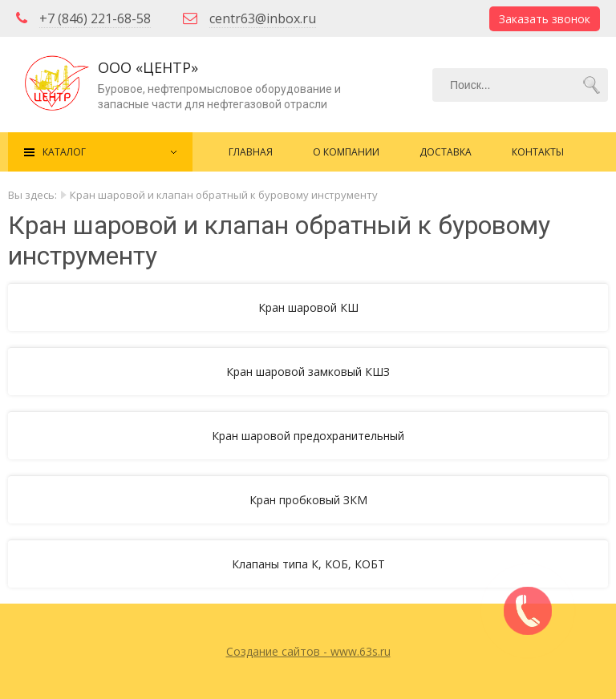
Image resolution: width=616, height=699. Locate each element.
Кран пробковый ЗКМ (308, 500)
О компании (346, 152)
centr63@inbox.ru (263, 18)
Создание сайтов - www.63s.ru (308, 651)
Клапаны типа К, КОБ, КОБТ (308, 564)
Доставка (446, 152)
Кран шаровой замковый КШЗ (308, 372)
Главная (251, 152)
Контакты (538, 152)
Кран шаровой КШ (308, 307)
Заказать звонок (545, 19)
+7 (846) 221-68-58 (95, 18)
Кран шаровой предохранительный (308, 436)
